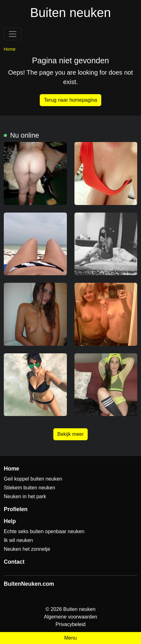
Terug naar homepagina (70, 100)
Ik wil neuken (18, 540)
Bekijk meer (71, 434)
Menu (70, 638)
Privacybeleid (70, 624)
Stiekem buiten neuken (29, 488)
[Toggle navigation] (13, 34)
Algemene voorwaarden (70, 617)
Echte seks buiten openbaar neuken (44, 531)
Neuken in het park (25, 496)
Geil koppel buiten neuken (33, 479)
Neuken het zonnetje (27, 549)
